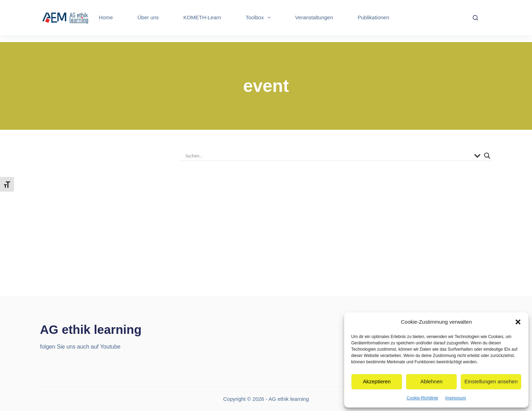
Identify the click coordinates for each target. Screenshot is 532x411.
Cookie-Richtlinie (422, 398)
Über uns (148, 17)
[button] (518, 322)
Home (106, 17)
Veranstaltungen (314, 17)
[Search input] (328, 156)
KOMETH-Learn (202, 17)
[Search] (475, 18)
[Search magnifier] (487, 156)
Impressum (455, 398)
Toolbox (260, 18)
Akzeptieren (377, 381)
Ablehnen (431, 381)
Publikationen (373, 17)
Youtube (110, 347)
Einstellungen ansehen (491, 381)
